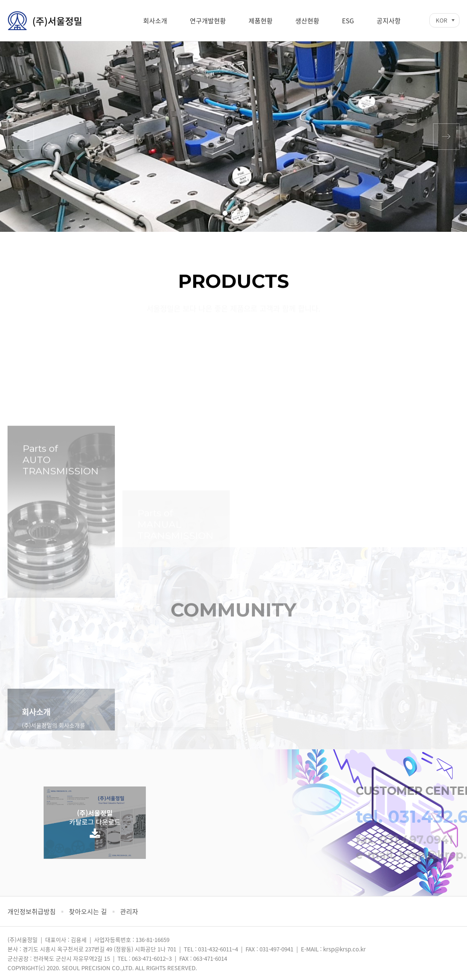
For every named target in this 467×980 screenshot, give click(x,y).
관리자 (129, 911)
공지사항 (389, 21)
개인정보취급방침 (32, 911)
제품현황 (261, 21)
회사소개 (155, 21)
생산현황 (307, 21)
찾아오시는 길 (88, 911)
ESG (348, 21)
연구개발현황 (208, 21)
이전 (21, 137)
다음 (446, 137)
